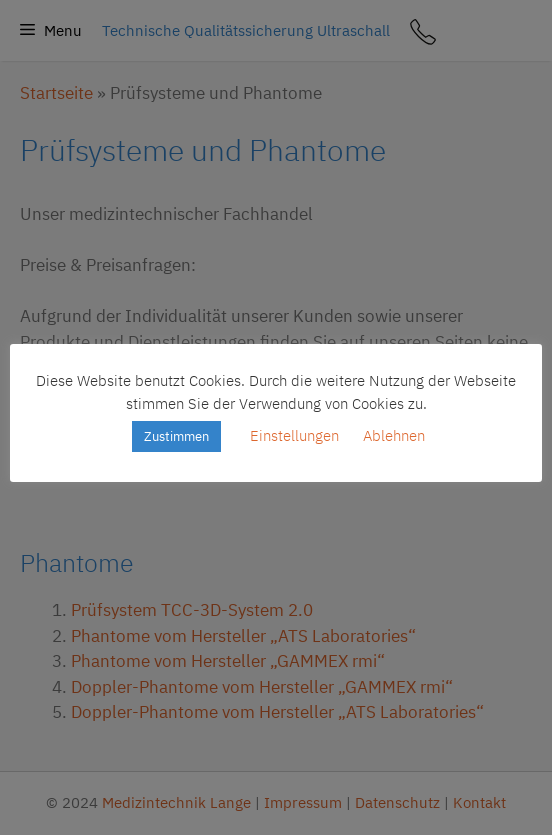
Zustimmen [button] (176, 436)
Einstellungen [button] (294, 435)
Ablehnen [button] (394, 435)
